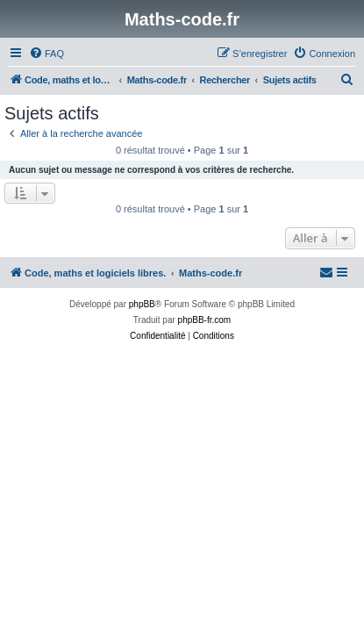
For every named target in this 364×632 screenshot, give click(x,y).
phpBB (142, 304)
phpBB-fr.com (205, 320)
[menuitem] (46, 54)
